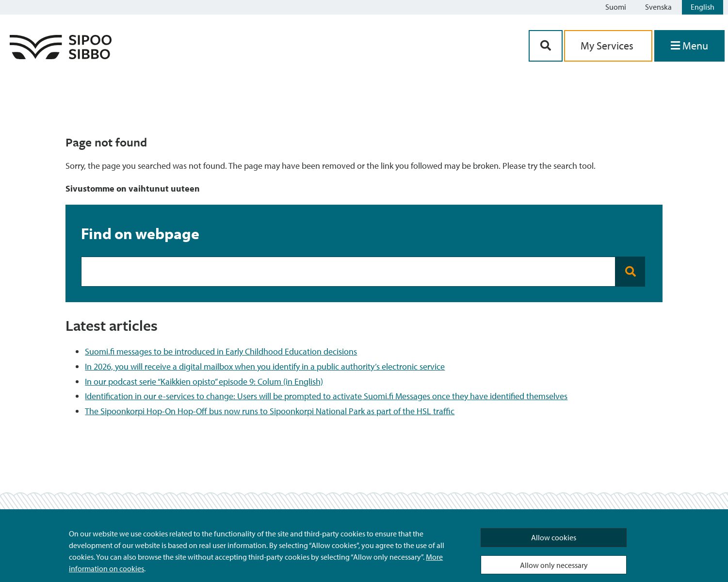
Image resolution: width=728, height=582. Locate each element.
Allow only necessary (554, 565)
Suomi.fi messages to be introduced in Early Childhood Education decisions (221, 351)
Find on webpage (140, 233)
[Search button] (630, 272)
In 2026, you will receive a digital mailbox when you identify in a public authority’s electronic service (265, 366)
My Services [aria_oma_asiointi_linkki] (608, 46)
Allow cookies (554, 537)
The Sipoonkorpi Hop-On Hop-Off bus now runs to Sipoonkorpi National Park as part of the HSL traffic (270, 411)
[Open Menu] (689, 46)
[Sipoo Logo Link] (61, 56)
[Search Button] (546, 46)
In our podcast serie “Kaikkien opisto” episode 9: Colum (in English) (204, 381)
